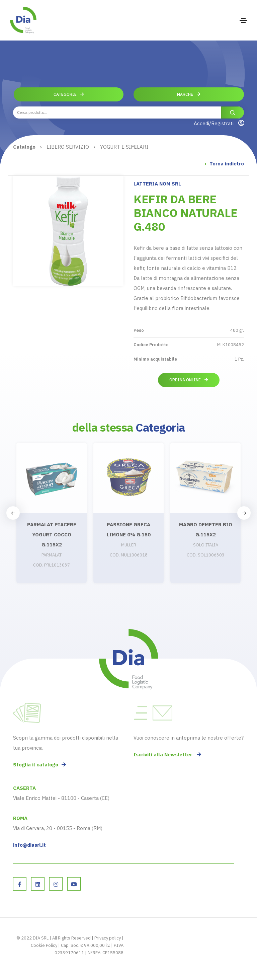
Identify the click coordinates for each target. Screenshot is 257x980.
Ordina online (189, 380)
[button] (244, 513)
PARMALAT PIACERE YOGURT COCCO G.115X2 (52, 535)
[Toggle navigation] (243, 20)
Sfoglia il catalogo (39, 765)
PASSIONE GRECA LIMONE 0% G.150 (129, 530)
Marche (189, 94)
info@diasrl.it (29, 845)
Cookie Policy (44, 945)
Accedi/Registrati (219, 123)
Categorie (69, 94)
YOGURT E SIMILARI (124, 147)
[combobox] (128, 112)
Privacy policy (108, 938)
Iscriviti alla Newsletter (167, 755)
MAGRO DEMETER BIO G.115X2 (206, 530)
